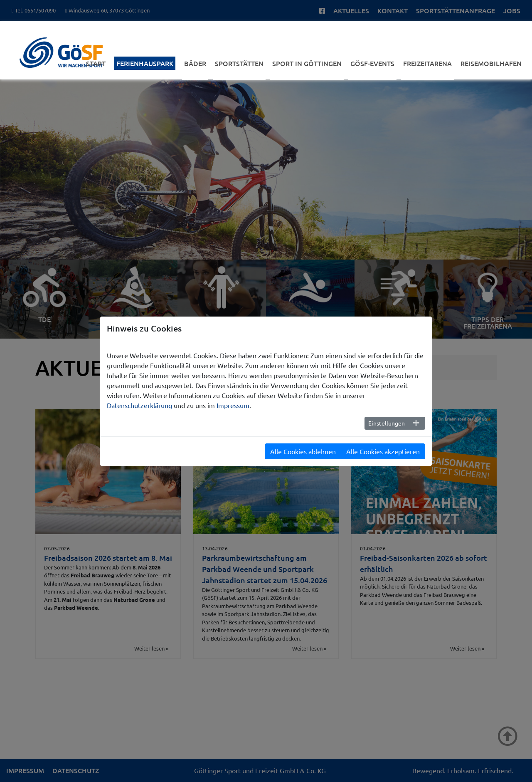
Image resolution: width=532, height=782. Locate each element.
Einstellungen (387, 423)
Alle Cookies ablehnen (303, 451)
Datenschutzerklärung (139, 405)
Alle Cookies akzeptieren (383, 451)
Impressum (233, 405)
